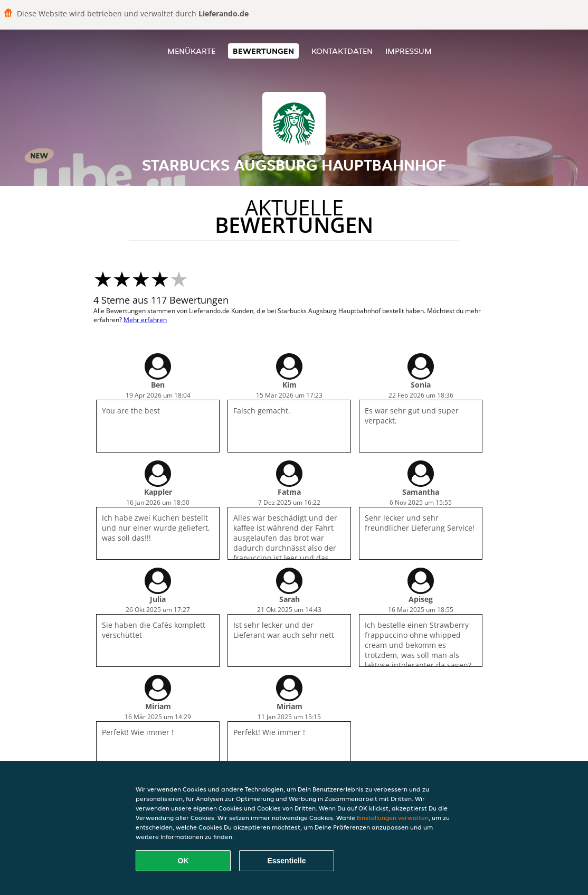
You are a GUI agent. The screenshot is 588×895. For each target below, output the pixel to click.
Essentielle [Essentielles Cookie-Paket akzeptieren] (286, 861)
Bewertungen (263, 51)
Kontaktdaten (342, 51)
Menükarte (191, 51)
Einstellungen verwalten (393, 818)
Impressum (409, 51)
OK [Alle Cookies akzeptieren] (183, 861)
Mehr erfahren (145, 320)
